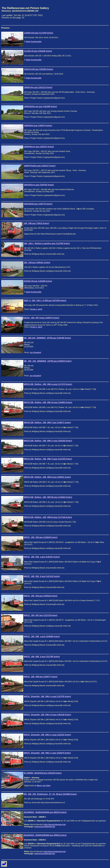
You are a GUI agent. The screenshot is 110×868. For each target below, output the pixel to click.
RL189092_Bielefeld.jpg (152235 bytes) (43, 773)
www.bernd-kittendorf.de (45, 827)
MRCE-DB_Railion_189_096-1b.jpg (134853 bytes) (48, 402)
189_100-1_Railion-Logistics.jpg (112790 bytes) (47, 243)
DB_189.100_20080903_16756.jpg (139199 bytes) (47, 338)
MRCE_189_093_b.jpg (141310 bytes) (42, 576)
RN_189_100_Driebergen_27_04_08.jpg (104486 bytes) (50, 794)
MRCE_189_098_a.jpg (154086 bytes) (42, 636)
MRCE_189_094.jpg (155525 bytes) (41, 596)
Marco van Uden (44, 786)
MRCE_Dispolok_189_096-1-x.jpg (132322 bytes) (47, 735)
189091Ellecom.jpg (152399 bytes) (40, 106)
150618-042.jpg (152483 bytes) (38, 69)
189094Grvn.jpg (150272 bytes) (39, 147)
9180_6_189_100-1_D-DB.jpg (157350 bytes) (45, 300)
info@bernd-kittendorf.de (55, 825)
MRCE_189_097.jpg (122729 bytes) (41, 615)
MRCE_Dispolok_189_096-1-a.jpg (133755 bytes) (47, 696)
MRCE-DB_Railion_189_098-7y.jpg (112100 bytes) (48, 459)
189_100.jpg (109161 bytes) (37, 262)
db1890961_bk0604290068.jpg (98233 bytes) (45, 812)
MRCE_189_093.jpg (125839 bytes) (41, 537)
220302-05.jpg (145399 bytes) (38, 281)
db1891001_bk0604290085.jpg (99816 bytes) (45, 835)
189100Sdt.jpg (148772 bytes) (38, 204)
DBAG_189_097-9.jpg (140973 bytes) (41, 318)
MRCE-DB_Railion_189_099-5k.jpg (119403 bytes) (48, 497)
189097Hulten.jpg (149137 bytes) (40, 166)
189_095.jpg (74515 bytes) (36, 223)
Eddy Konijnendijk (34, 42)
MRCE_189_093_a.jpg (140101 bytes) (42, 557)
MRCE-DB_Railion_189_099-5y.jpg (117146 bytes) (48, 517)
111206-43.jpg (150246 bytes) (38, 51)
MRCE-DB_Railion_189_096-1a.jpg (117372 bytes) (48, 384)
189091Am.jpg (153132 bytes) (38, 87)
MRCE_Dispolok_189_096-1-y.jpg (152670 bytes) (47, 753)
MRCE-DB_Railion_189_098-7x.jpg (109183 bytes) (48, 441)
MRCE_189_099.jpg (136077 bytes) (41, 677)
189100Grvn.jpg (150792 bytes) (39, 185)
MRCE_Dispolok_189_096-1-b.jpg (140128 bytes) (47, 715)
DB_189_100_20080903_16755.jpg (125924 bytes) (48, 361)
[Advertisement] (95, 13)
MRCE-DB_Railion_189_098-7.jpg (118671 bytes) (47, 422)
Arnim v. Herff (36, 309)
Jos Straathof (35, 353)
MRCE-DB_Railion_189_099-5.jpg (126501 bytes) (47, 477)
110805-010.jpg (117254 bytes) (38, 33)
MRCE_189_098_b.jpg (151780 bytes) (42, 657)
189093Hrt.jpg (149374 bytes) (38, 126)
